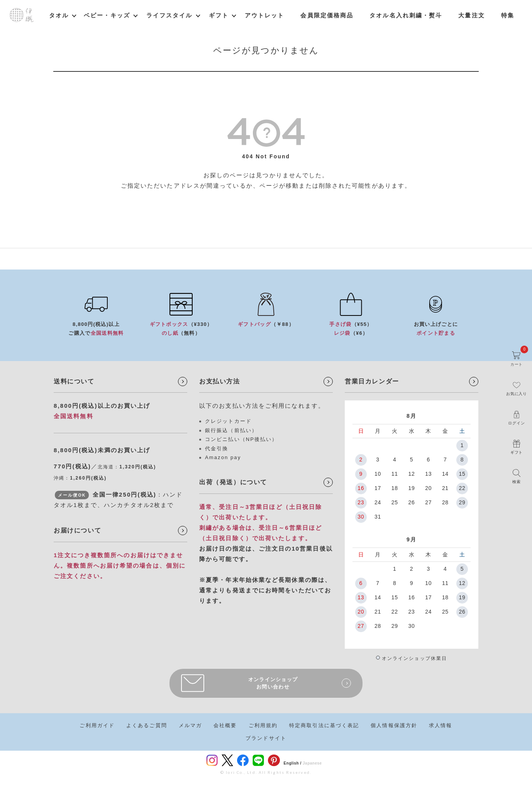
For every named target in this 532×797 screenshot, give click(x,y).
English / (293, 763)
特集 (508, 15)
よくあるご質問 (147, 725)
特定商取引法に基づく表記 (324, 725)
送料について (74, 381)
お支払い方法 (220, 381)
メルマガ (190, 725)
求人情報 (441, 725)
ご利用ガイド (97, 725)
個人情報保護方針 (394, 725)
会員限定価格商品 (327, 15)
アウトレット (265, 15)
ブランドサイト (266, 738)
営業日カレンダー (372, 381)
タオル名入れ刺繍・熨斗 (406, 15)
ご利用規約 (263, 725)
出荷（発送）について (233, 482)
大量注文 (471, 15)
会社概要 (225, 725)
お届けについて (77, 530)
